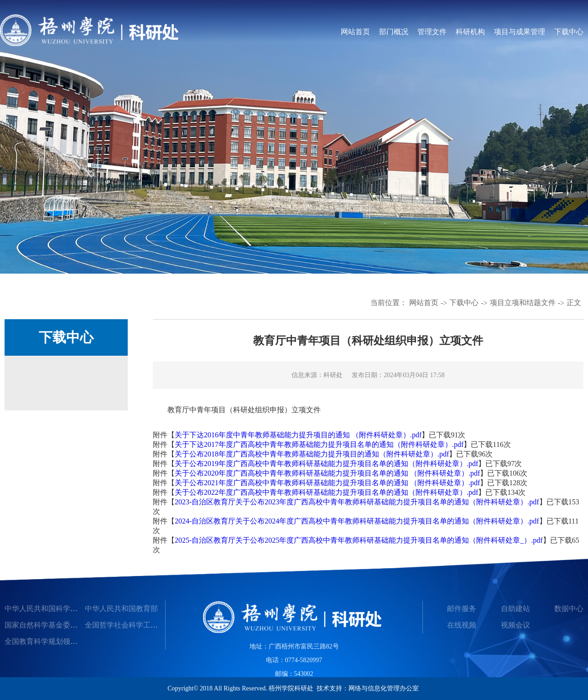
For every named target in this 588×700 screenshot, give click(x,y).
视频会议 (515, 625)
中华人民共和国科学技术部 (48, 609)
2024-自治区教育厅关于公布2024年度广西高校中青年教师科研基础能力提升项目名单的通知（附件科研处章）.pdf (357, 521)
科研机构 (470, 32)
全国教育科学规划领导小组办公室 (59, 641)
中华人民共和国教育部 (121, 609)
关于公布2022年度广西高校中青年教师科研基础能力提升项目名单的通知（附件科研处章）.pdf (326, 492)
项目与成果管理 (520, 32)
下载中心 (569, 32)
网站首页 (355, 32)
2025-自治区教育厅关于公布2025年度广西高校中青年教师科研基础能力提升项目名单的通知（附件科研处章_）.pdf (359, 540)
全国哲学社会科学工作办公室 (132, 625)
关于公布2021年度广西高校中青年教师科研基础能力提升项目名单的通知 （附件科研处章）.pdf (327, 483)
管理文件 (432, 32)
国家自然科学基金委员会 (45, 625)
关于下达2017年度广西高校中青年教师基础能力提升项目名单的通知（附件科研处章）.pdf (319, 444)
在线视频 (462, 625)
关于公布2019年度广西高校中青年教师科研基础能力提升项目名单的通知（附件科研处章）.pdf (326, 464)
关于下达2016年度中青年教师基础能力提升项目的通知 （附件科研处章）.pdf (298, 435)
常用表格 (48, 413)
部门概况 (394, 32)
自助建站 (515, 609)
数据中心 (569, 609)
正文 (574, 303)
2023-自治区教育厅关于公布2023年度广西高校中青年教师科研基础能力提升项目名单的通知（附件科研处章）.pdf (357, 502)
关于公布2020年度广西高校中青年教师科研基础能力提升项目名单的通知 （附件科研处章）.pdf (327, 473)
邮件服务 (462, 609)
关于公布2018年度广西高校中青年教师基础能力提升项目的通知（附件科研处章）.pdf (312, 454)
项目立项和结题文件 (523, 303)
